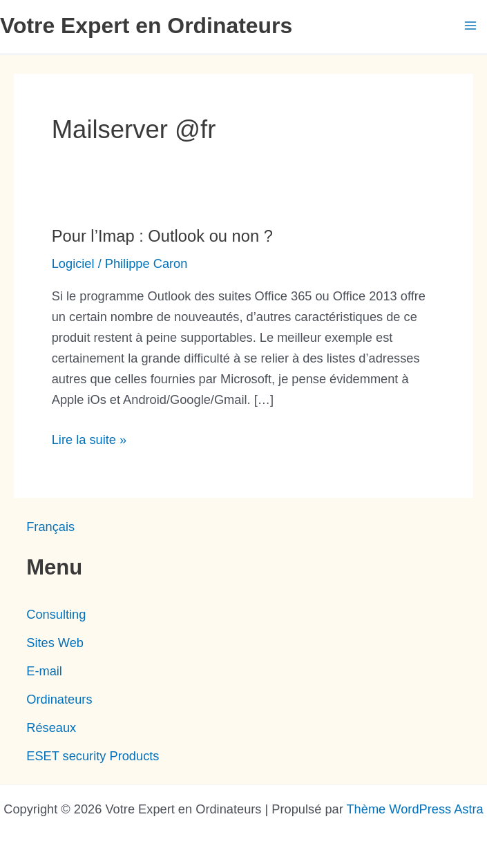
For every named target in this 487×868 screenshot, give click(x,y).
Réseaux (51, 727)
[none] (243, 527)
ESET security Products (93, 756)
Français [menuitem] (50, 527)
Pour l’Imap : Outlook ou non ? (162, 236)
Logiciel (73, 263)
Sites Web (55, 643)
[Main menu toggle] (471, 26)
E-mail (44, 671)
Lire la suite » (89, 440)
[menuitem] (50, 527)
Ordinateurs (59, 699)
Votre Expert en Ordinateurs (146, 26)
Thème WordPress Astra (414, 809)
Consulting (56, 614)
